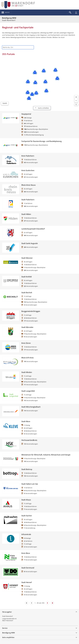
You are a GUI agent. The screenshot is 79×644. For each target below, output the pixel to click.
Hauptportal (26, 114)
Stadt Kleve (26, 421)
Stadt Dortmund (28, 568)
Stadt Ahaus (26, 500)
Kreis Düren (26, 343)
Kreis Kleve (26, 553)
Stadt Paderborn (28, 200)
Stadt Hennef (27, 582)
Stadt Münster (27, 258)
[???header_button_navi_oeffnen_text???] (6, 12)
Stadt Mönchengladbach (31, 407)
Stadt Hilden (26, 214)
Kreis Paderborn (28, 156)
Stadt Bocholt (27, 293)
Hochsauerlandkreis (29, 440)
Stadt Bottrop (27, 469)
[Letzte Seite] (52, 603)
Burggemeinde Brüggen (31, 311)
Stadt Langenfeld (28, 391)
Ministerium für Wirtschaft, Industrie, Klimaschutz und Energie (46, 455)
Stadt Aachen (27, 516)
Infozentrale (26, 534)
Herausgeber (7, 612)
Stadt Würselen (27, 327)
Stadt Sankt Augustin (30, 243)
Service (5, 628)
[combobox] (18, 47)
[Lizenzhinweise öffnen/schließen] (76, 105)
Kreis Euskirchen (28, 170)
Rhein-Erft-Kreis (28, 358)
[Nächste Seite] (47, 603)
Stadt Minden (27, 372)
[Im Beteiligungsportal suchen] (70, 12)
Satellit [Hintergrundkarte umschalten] (5, 103)
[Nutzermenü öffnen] (76, 12)
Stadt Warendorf (7, 616)
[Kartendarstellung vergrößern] (76, 97)
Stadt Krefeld (27, 277)
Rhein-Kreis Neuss (29, 185)
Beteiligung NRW (9, 18)
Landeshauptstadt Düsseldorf (33, 229)
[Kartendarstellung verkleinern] (76, 101)
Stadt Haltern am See (30, 484)
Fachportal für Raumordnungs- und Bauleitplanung (42, 141)
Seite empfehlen (8, 637)
